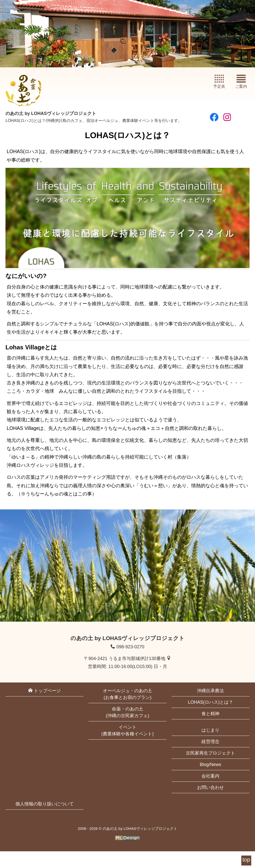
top (246, 860)
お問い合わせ (210, 804)
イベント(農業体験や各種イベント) (127, 747)
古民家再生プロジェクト (210, 770)
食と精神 (210, 731)
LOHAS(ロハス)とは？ (211, 719)
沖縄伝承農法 (210, 708)
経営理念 (210, 759)
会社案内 (210, 793)
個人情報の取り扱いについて (45, 821)
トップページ (44, 708)
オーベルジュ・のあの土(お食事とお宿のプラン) (127, 711)
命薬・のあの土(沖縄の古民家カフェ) (127, 729)
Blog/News (210, 781)
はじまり (210, 747)
